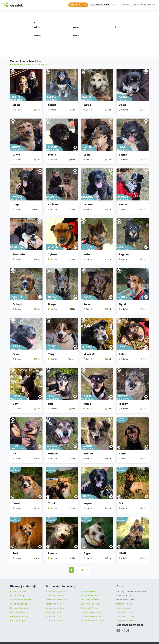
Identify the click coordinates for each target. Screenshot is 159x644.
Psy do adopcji (17, 589)
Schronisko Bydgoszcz (56, 584)
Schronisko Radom (90, 593)
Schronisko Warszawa (92, 605)
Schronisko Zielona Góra (93, 614)
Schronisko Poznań (90, 584)
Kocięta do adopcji (19, 610)
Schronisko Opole (54, 614)
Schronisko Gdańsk (55, 589)
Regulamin (58, 640)
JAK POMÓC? (125, 5)
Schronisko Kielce (54, 597)
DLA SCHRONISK (140, 5)
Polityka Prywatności (43, 640)
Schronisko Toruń (89, 601)
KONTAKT (152, 5)
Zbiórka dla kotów (125, 610)
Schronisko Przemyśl (91, 589)
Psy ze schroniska (19, 584)
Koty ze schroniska (19, 601)
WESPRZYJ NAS (78, 5)
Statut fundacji (123, 601)
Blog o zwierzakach (126, 614)
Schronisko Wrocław (91, 610)
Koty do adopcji (18, 605)
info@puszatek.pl (125, 597)
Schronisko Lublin (54, 605)
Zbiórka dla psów (125, 605)
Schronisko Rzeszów (91, 597)
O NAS (115, 5)
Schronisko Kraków (55, 601)
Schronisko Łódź (53, 610)
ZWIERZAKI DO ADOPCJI (100, 5)
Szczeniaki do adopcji (20, 593)
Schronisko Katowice (56, 593)
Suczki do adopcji (18, 597)
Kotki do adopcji (18, 614)
